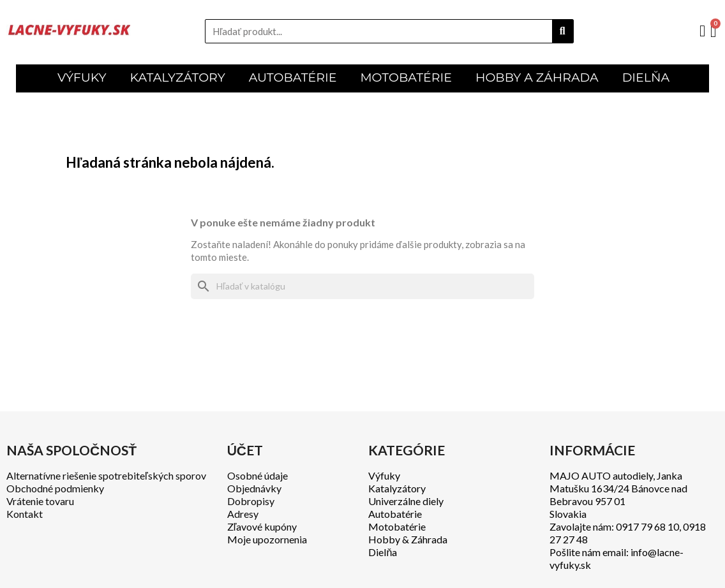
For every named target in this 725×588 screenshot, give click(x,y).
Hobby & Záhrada (408, 539)
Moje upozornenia (267, 539)
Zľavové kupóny (262, 526)
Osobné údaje (258, 475)
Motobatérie (397, 526)
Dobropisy (251, 501)
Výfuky (384, 475)
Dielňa (383, 552)
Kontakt (25, 514)
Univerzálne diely (406, 501)
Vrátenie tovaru (40, 501)
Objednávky (254, 488)
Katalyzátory (397, 488)
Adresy (243, 514)
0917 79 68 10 (647, 526)
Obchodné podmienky (55, 488)
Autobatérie (395, 514)
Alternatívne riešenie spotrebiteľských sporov (106, 475)
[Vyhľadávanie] (362, 286)
